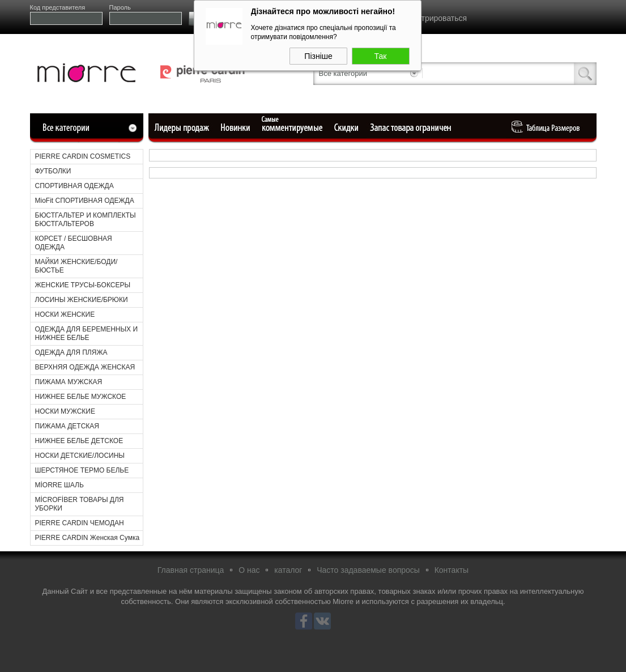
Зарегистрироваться (429, 18)
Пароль (120, 7)
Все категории (343, 73)
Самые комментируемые (293, 127)
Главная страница (191, 570)
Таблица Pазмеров (548, 127)
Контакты (452, 570)
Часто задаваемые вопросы (368, 570)
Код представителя (58, 7)
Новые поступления (236, 127)
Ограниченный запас (412, 127)
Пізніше (318, 54)
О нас (249, 570)
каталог (288, 570)
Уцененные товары (348, 127)
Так (381, 54)
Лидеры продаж (185, 127)
